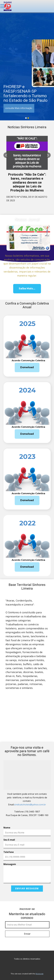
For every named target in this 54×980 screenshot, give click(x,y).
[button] (6, 155)
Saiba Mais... (27, 289)
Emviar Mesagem (27, 888)
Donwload (27, 367)
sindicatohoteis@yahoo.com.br (30, 805)
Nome (7, 828)
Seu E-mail (9, 840)
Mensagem (10, 864)
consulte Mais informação (19, 108)
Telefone (9, 852)
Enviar (27, 934)
